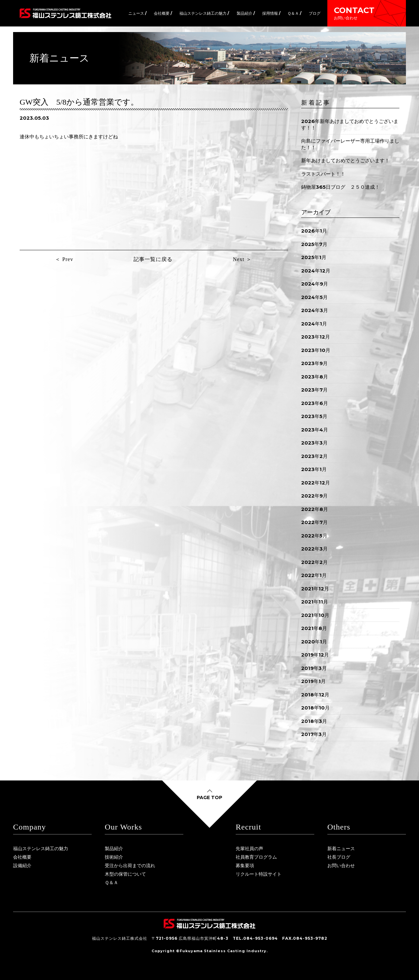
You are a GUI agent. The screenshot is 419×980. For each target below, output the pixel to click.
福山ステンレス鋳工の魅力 (41, 849)
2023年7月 (314, 390)
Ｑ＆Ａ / (294, 13)
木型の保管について (125, 874)
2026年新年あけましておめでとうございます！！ (350, 124)
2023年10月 (316, 350)
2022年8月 (315, 509)
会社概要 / (163, 13)
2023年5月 (314, 416)
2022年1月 (314, 575)
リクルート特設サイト (259, 874)
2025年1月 (314, 257)
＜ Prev (64, 259)
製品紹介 (114, 849)
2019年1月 (313, 681)
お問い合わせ (341, 866)
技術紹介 (114, 857)
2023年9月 (314, 363)
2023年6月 (315, 403)
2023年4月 (315, 430)
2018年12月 (315, 695)
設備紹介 (22, 866)
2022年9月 (314, 496)
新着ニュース (341, 849)
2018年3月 (314, 721)
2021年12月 (315, 589)
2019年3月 (314, 668)
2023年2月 (314, 456)
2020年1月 (314, 642)
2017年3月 (314, 734)
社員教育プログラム (256, 857)
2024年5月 (314, 297)
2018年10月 (315, 708)
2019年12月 (315, 655)
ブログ (315, 13)
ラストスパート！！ (323, 174)
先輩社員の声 (249, 849)
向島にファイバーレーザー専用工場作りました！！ (350, 144)
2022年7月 (314, 522)
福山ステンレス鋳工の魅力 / (204, 13)
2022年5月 (314, 536)
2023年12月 (316, 337)
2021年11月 (315, 602)
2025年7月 (314, 244)
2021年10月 (315, 615)
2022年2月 (314, 562)
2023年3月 (314, 443)
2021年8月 (314, 628)
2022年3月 (314, 549)
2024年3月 (315, 310)
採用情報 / (271, 13)
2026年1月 (314, 231)
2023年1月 (314, 469)
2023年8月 (315, 377)
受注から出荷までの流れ (130, 866)
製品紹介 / (246, 13)
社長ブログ (339, 857)
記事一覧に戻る (153, 259)
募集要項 (245, 866)
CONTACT (367, 13)
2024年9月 (315, 284)
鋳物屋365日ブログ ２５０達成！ (340, 187)
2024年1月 (314, 324)
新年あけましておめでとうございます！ (345, 160)
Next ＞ (242, 259)
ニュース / (137, 13)
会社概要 (22, 857)
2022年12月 (316, 483)
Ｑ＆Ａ (111, 883)
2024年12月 (316, 271)
